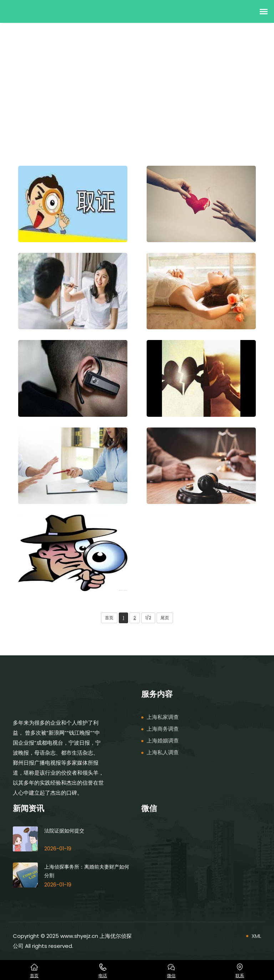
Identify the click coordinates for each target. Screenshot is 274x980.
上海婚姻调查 (163, 741)
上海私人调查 (163, 752)
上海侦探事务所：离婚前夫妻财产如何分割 (87, 871)
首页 (18, 92)
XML (256, 936)
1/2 (148, 618)
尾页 (165, 618)
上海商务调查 (163, 729)
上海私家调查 (78, 92)
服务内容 (43, 92)
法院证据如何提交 (64, 831)
